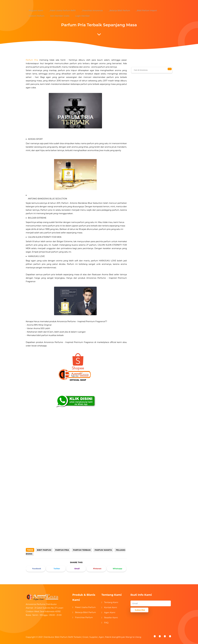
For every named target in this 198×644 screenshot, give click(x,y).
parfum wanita (103, 550)
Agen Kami (110, 612)
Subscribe (140, 610)
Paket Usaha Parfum (85, 607)
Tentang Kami (111, 602)
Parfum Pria (32, 60)
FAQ (106, 623)
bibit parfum (44, 550)
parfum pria (62, 550)
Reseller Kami (111, 618)
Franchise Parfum (84, 617)
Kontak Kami (111, 607)
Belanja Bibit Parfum (85, 612)
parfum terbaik (82, 550)
